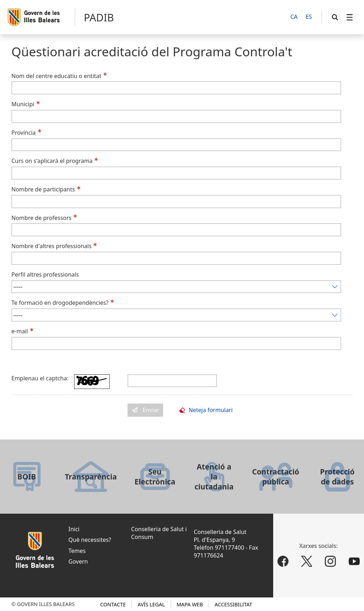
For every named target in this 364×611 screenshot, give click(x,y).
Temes (77, 551)
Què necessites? (90, 540)
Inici (74, 529)
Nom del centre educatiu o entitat (56, 76)
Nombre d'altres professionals (51, 246)
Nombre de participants (43, 189)
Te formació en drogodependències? (60, 303)
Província (24, 133)
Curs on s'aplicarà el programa (52, 161)
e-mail (20, 331)
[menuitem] (350, 17)
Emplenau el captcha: (40, 378)
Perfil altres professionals (45, 274)
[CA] (294, 17)
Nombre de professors (41, 218)
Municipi (23, 104)
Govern (78, 561)
